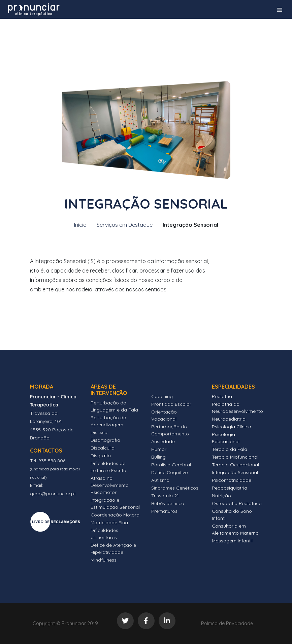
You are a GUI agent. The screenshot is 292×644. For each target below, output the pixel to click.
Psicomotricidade (232, 480)
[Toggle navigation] (280, 10)
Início (80, 225)
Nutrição (221, 496)
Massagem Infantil (232, 541)
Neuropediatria (229, 419)
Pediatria (222, 396)
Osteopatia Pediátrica (237, 503)
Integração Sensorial (235, 472)
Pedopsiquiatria (230, 488)
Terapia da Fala (230, 449)
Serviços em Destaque (125, 225)
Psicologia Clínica (232, 427)
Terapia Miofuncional (235, 457)
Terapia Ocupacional (235, 465)
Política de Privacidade (227, 623)
